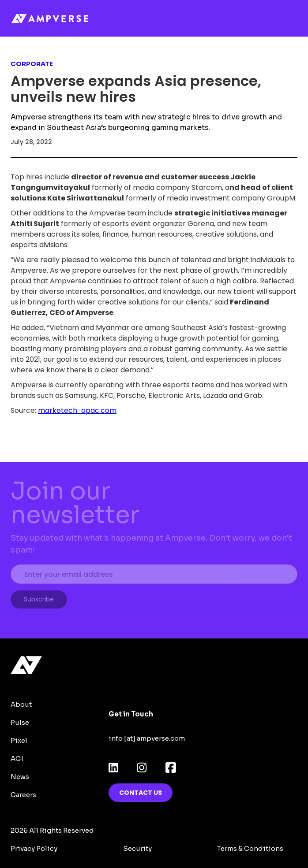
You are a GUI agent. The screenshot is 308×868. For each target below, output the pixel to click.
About (21, 704)
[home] (60, 18)
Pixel (19, 740)
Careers (23, 795)
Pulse (20, 722)
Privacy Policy (34, 848)
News (20, 777)
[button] (293, 18)
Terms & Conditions (250, 848)
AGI (17, 759)
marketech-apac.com (77, 410)
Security (137, 848)
